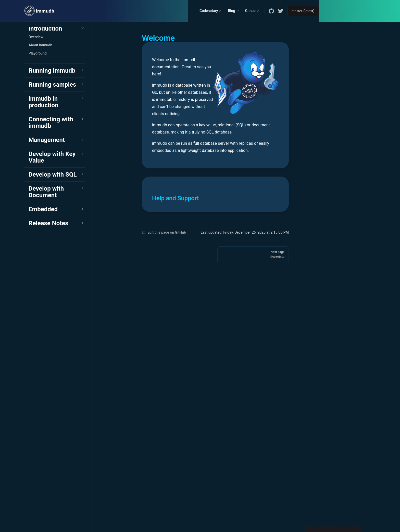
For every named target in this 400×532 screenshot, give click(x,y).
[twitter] (281, 11)
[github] (271, 11)
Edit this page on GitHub (164, 232)
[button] (57, 29)
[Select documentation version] (303, 11)
